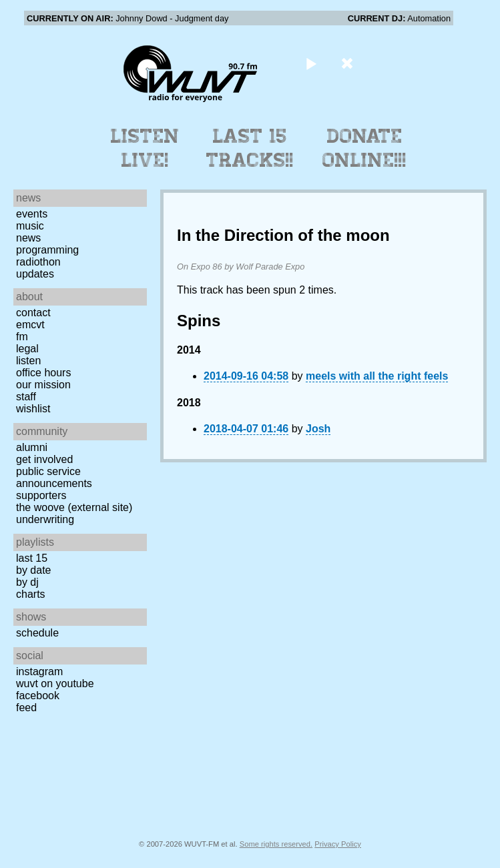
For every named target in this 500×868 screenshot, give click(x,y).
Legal (27, 349)
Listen (28, 361)
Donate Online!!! (364, 148)
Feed (26, 708)
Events (32, 214)
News (28, 238)
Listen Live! (145, 148)
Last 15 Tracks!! (250, 148)
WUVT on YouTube (55, 684)
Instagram (39, 672)
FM (22, 337)
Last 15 (32, 558)
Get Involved (44, 459)
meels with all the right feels (377, 376)
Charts (31, 594)
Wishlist (33, 409)
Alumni (32, 447)
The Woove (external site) (74, 507)
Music (30, 226)
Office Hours (43, 373)
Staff (26, 397)
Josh (318, 429)
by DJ (27, 582)
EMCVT (30, 325)
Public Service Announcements (54, 477)
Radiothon (38, 262)
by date (33, 570)
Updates (35, 274)
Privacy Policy (338, 844)
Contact (33, 313)
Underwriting (45, 519)
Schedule (37, 633)
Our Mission (43, 385)
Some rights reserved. (276, 844)
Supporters (41, 495)
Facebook (38, 696)
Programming (47, 250)
